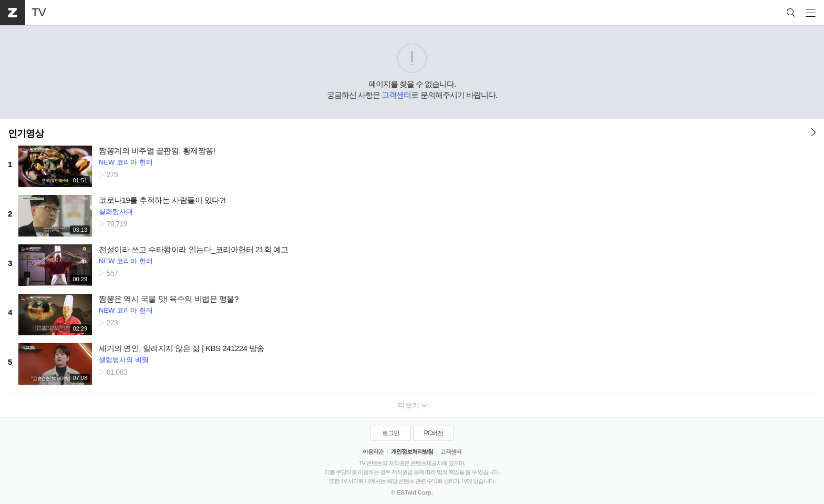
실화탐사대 (116, 212)
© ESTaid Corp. (412, 492)
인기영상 (26, 133)
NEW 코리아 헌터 (126, 162)
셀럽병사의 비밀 (124, 360)
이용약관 (373, 451)
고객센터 (396, 95)
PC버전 (434, 433)
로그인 (391, 433)
